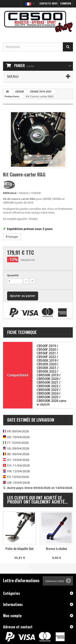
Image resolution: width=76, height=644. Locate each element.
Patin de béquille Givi (19, 548)
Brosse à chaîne (57, 548)
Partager (12, 237)
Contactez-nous (48, 3)
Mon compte (12, 616)
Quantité (13, 275)
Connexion (66, 3)
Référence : (10, 193)
